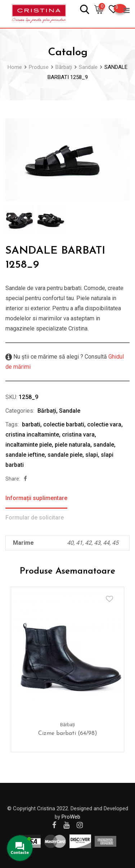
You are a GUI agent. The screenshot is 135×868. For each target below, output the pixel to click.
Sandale (70, 411)
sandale (104, 445)
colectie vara (104, 424)
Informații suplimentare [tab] (36, 498)
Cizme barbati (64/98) (68, 733)
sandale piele (65, 455)
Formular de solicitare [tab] (35, 518)
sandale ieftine (25, 455)
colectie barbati (64, 424)
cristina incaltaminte (32, 435)
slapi (92, 455)
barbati (31, 424)
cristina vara (78, 435)
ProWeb (71, 817)
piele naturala (73, 445)
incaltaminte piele (29, 445)
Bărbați (47, 411)
